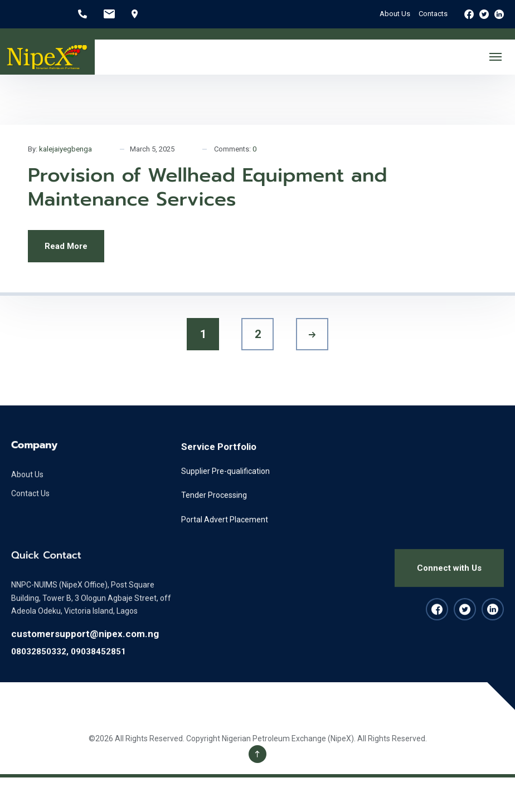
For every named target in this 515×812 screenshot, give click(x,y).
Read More (66, 246)
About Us (395, 14)
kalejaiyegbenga (65, 149)
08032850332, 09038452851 (69, 663)
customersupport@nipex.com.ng (85, 645)
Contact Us (30, 505)
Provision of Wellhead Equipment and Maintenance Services (208, 187)
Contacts (433, 14)
